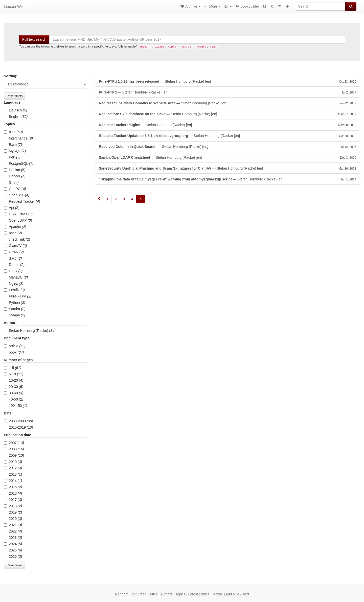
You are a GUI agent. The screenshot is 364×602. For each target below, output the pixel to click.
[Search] (320, 6)
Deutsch (15, 110)
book (14, 352)
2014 (13, 481)
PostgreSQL (19, 164)
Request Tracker (22, 201)
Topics (180, 594)
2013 (13, 474)
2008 (14, 449)
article (15, 346)
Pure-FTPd (18, 296)
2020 (13, 519)
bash (13, 233)
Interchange (18, 138)
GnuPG (15, 189)
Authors (166, 594)
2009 (14, 455)
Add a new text (237, 594)
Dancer (15, 176)
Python (15, 303)
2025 (13, 550)
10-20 (14, 380)
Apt (12, 208)
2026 (13, 557)
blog (13, 132)
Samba (15, 309)
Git (11, 182)
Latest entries (199, 594)
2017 (13, 500)
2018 (13, 506)
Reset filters (15, 96)
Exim (13, 145)
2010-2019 (18, 427)
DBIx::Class (18, 214)
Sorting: (11, 76)
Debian (15, 170)
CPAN (14, 252)
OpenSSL (17, 195)
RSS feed (139, 594)
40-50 (14, 399)
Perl (12, 157)
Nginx (14, 284)
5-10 (14, 374)
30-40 (14, 393)
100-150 (15, 406)
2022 (13, 531)
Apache (15, 227)
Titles (154, 594)
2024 (13, 544)
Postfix (14, 290)
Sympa (15, 315)
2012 (13, 468)
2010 (13, 462)
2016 (13, 493)
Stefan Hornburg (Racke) (30, 331)
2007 (14, 443)
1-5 (13, 368)
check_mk (17, 239)
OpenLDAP (18, 220)
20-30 (14, 387)
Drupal (14, 265)
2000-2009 (18, 421)
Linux (13, 271)
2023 (13, 538)
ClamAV (15, 246)
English (16, 117)
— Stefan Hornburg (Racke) (227, 81)
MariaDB (16, 277)
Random (122, 594)
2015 (13, 487)
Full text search (34, 39)
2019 (13, 512)
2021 (13, 525)
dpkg (13, 258)
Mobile (218, 594)
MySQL (15, 151)
